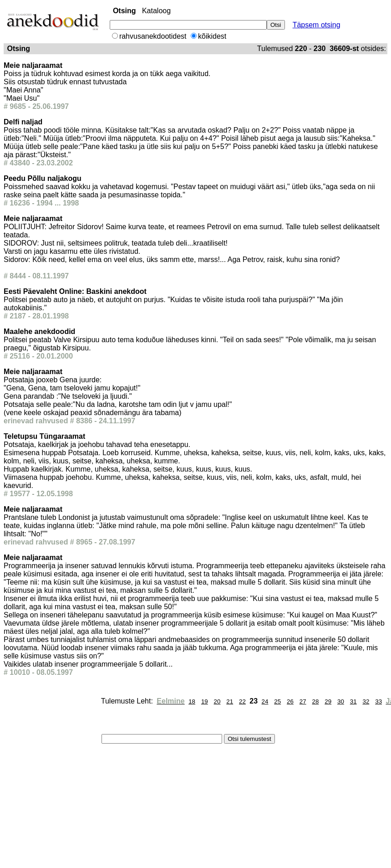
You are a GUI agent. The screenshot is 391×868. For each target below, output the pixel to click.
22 (242, 701)
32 (366, 701)
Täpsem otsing (317, 25)
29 (328, 701)
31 (353, 701)
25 (277, 701)
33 (378, 701)
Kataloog (156, 11)
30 (341, 701)
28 (316, 701)
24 (265, 701)
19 (205, 701)
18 (192, 701)
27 (303, 701)
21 (230, 701)
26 (290, 701)
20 (217, 701)
